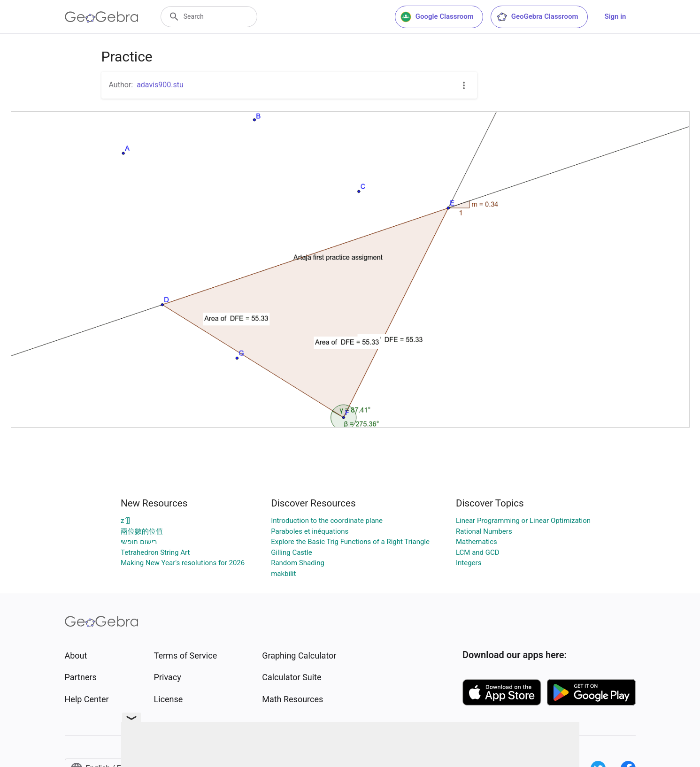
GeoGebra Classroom (537, 17)
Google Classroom (437, 17)
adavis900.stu (160, 85)
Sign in (615, 16)
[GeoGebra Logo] (102, 17)
